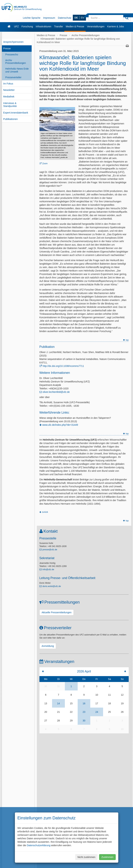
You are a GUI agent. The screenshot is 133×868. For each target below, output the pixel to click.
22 (71, 712)
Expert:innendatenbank (16, 113)
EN (82, 18)
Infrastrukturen (43, 26)
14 (58, 703)
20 (46, 712)
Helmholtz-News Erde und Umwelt (17, 70)
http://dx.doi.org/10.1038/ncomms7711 (63, 366)
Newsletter (9, 90)
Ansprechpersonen (13, 42)
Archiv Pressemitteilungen (16, 62)
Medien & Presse (75, 26)
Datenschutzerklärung (39, 845)
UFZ (16, 26)
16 (84, 703)
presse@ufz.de (50, 550)
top (127, 340)
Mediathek (9, 97)
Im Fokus (8, 84)
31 (58, 686)
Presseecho (12, 55)
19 (122, 703)
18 (109, 703)
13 (46, 703)
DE (76, 18)
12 (122, 695)
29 (71, 721)
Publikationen (11, 119)
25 (109, 712)
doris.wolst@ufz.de (52, 586)
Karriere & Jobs (116, 26)
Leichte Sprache (32, 18)
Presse (7, 48)
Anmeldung (48, 646)
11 (109, 695)
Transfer (59, 26)
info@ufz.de (48, 569)
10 (97, 695)
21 (58, 712)
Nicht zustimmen (86, 857)
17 (97, 703)
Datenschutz (65, 18)
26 (122, 712)
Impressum (49, 18)
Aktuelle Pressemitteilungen (57, 612)
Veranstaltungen (96, 26)
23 (84, 712)
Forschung (27, 26)
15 (71, 703)
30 (46, 686)
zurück (45, 512)
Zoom (45, 164)
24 (97, 712)
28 (58, 721)
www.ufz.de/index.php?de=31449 (60, 425)
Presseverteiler (13, 77)
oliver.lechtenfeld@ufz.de (56, 392)
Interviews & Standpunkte (10, 105)
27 (46, 721)
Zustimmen (107, 857)
